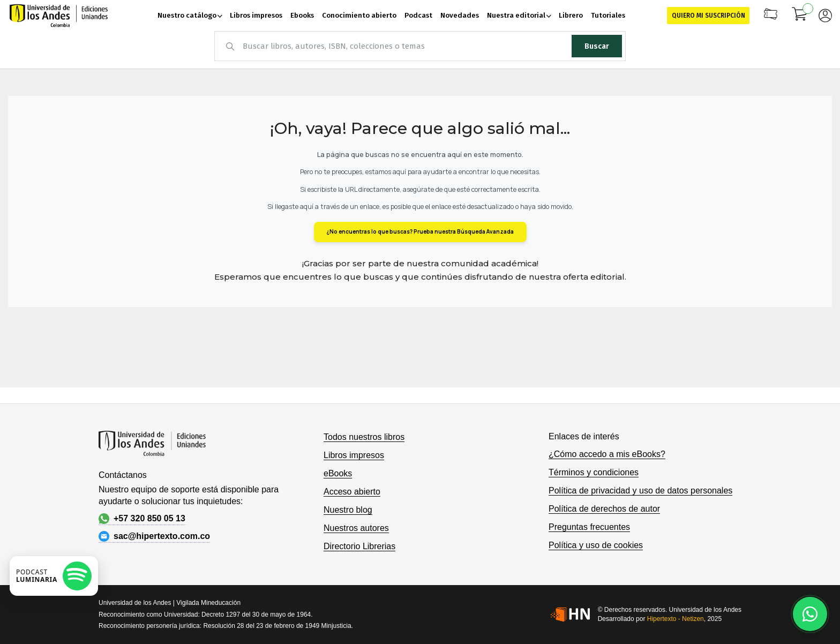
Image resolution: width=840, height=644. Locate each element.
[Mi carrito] (800, 16)
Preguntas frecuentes (589, 527)
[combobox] (420, 46)
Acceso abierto (352, 492)
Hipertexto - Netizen (676, 619)
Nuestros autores (356, 528)
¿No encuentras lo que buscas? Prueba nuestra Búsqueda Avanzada (420, 231)
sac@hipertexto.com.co (154, 536)
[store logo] (59, 16)
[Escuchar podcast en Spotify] (54, 576)
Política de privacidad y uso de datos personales (640, 491)
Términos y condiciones (594, 472)
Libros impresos (354, 455)
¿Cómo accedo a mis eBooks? (607, 454)
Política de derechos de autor (604, 509)
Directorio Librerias (359, 546)
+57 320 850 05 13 (142, 519)
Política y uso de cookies (596, 545)
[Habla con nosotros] (810, 614)
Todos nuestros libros (364, 437)
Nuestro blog (348, 510)
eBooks (338, 473)
